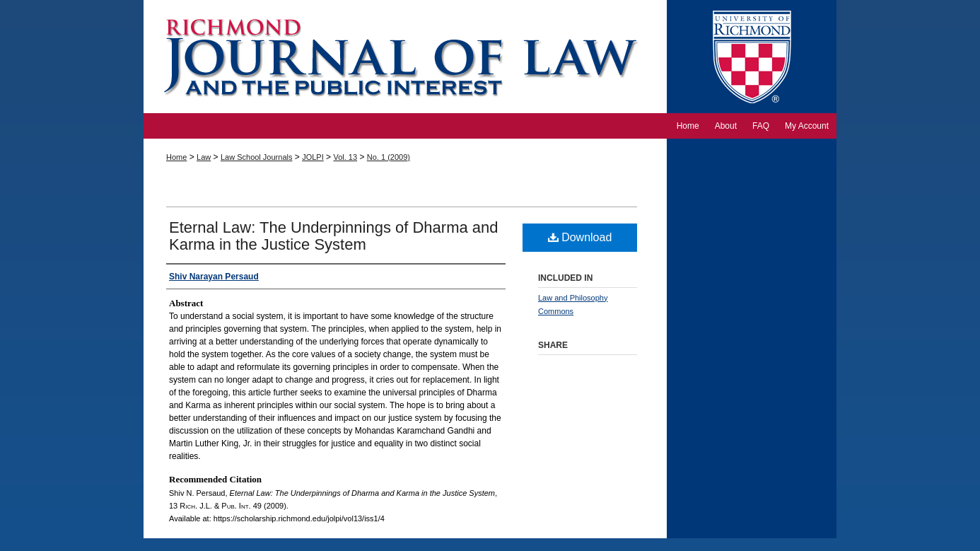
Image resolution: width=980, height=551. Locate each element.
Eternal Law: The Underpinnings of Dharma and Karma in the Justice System (334, 236)
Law (204, 157)
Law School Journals (257, 157)
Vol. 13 (345, 157)
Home (176, 157)
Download (580, 237)
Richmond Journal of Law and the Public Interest (405, 57)
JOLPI (313, 157)
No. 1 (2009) (389, 157)
